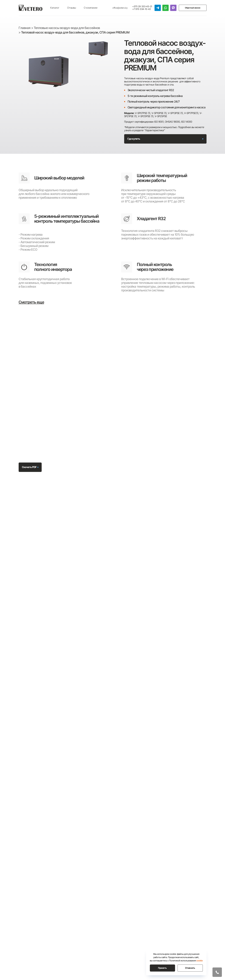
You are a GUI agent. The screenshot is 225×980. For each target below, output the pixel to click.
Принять (162, 968)
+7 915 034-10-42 (142, 9)
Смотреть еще (31, 302)
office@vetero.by (120, 8)
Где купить (134, 139)
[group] (48, 72)
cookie (200, 961)
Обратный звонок (193, 8)
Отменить (190, 968)
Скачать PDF (29, 467)
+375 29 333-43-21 (142, 6)
